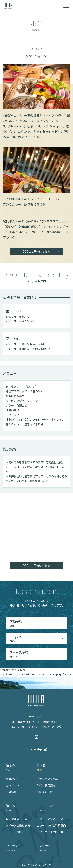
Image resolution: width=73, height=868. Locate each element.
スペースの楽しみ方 (18, 825)
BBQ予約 (37, 639)
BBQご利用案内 (46, 785)
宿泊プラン (13, 785)
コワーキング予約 (50, 832)
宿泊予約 (37, 624)
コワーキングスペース (50, 819)
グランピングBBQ (47, 779)
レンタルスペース (17, 819)
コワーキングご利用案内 (51, 825)
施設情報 (11, 792)
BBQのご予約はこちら (36, 252)
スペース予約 (37, 654)
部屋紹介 (11, 779)
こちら (31, 605)
